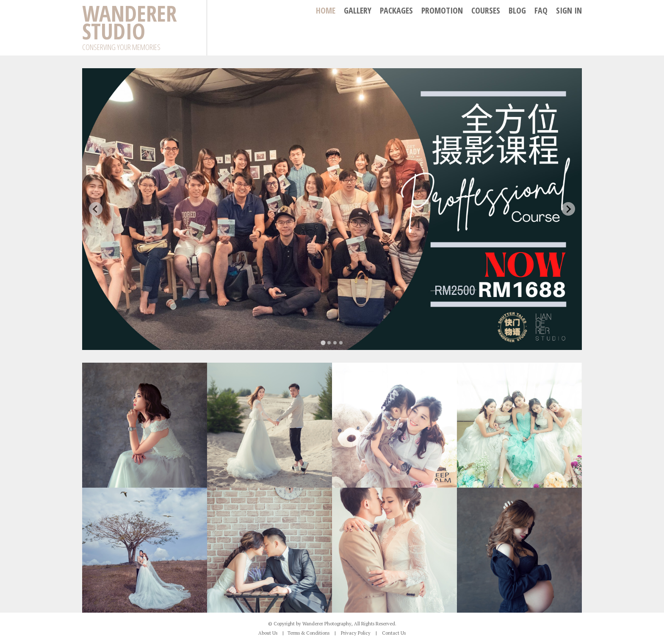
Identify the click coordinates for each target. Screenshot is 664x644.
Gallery (358, 10)
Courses (486, 10)
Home (326, 10)
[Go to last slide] (96, 209)
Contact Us (394, 633)
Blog (517, 10)
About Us (268, 633)
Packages (396, 10)
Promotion (442, 10)
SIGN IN (569, 10)
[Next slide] (568, 209)
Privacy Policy (356, 633)
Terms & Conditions (308, 633)
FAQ (541, 10)
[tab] (323, 343)
